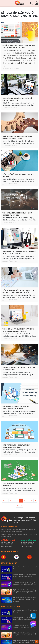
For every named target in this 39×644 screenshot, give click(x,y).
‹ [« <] (3, 501)
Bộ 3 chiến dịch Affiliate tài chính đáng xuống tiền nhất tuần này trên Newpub (25, 591)
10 (18, 506)
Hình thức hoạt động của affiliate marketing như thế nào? (16, 446)
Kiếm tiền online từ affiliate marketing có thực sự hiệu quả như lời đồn (18, 291)
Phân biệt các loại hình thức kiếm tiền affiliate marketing (18, 99)
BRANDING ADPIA (10, 551)
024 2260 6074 (10, 542)
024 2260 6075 (30, 542)
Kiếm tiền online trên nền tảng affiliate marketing (19, 485)
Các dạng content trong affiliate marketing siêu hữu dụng (16, 407)
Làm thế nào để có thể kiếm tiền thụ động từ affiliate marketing (19, 253)
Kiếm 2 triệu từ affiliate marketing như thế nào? (18, 175)
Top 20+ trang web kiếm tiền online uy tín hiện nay (25, 568)
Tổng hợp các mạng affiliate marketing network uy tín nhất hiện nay (18, 330)
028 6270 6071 (9, 544)
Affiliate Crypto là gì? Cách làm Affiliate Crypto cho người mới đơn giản (25, 576)
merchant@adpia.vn (27, 546)
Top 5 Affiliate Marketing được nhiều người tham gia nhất (17, 214)
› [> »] (22, 506)
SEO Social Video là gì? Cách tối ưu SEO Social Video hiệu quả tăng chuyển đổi (25, 583)
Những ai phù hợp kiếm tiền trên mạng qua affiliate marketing (18, 137)
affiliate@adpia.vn (6, 546)
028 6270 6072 (28, 544)
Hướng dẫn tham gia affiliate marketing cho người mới (19, 369)
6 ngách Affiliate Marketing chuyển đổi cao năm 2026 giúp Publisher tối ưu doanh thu (25, 599)
